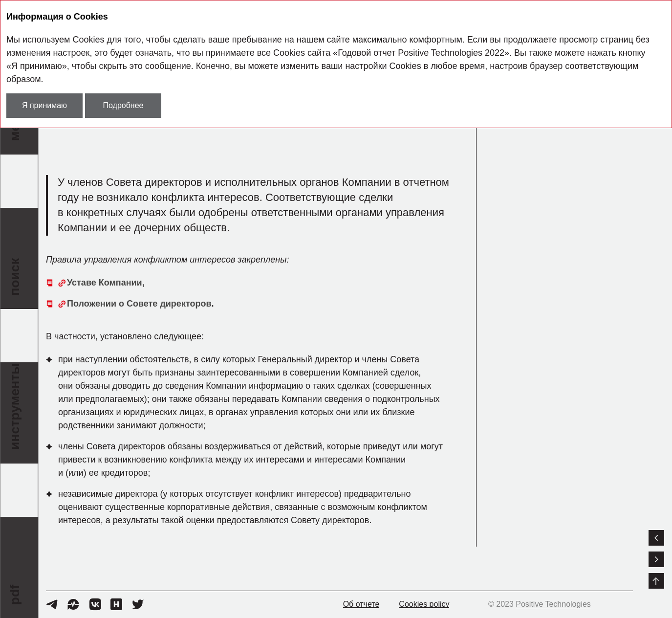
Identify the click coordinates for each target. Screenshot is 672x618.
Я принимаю (44, 105)
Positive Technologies (553, 604)
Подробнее (123, 105)
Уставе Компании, (106, 283)
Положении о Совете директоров (139, 304)
